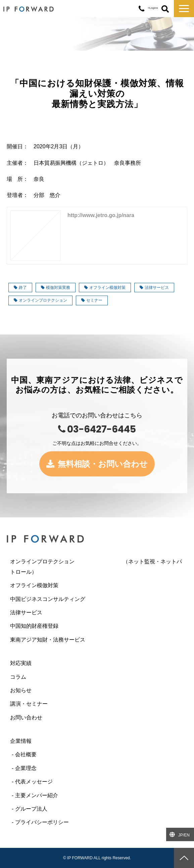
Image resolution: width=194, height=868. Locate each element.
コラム (18, 677)
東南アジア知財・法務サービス (48, 640)
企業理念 (26, 768)
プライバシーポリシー (42, 822)
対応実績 (21, 663)
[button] (184, 9)
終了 (20, 288)
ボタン (165, 9)
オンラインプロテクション (40, 300)
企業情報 (21, 741)
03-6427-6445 (141, 9)
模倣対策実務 (56, 288)
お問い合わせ (26, 718)
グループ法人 (31, 809)
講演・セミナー (29, 704)
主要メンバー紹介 (37, 795)
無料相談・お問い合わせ (103, 464)
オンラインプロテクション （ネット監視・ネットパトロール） (96, 567)
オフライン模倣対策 (105, 288)
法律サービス (154, 288)
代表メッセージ (34, 782)
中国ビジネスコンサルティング (48, 599)
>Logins (153, 8)
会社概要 (26, 754)
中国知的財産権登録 (34, 626)
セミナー (92, 300)
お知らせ (21, 690)
